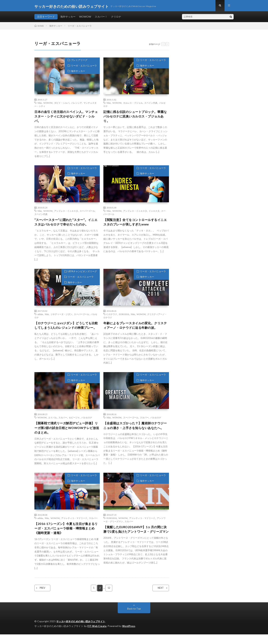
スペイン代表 (151, 104)
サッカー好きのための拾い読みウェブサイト (81, 631)
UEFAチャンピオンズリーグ (82, 275)
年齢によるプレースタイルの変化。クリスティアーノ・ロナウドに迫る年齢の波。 (135, 329)
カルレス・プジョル (133, 104)
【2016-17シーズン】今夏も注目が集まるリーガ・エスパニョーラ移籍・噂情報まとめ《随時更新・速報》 (66, 538)
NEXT (159, 598)
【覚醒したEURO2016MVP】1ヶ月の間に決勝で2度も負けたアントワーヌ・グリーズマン (135, 541)
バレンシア (76, 104)
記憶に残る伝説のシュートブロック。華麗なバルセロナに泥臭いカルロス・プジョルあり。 (135, 118)
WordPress (130, 636)
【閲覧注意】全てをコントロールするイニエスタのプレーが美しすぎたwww (135, 224)
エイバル (53, 422)
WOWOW (85, 18)
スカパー (63, 422)
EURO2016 (124, 317)
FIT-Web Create (97, 636)
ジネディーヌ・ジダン (61, 317)
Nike (40, 104)
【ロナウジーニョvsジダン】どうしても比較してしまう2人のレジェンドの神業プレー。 (66, 331)
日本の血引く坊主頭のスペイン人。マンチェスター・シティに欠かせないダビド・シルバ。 (66, 118)
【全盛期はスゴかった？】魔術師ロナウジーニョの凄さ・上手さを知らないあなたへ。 (135, 432)
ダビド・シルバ (62, 104)
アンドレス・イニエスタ (66, 213)
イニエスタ (154, 213)
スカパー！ (101, 18)
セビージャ (74, 422)
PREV (45, 598)
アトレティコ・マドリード (74, 527)
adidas (40, 317)
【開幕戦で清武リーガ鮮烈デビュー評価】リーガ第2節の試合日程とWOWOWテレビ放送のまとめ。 (67, 432)
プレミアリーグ (78, 62)
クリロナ (116, 18)
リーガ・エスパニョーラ (83, 68)
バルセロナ (87, 422)
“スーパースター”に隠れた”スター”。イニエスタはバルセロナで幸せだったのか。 (66, 224)
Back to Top (134, 619)
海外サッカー (68, 18)
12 (109, 598)
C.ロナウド (112, 317)
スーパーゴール (87, 213)
